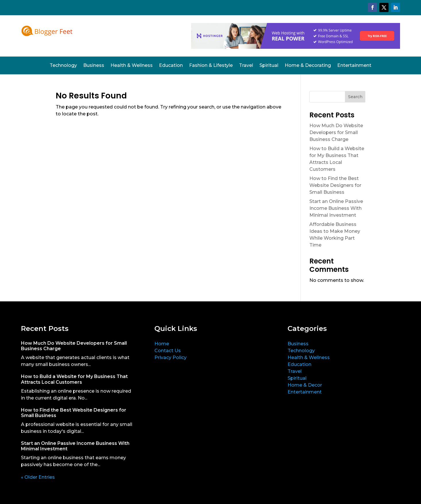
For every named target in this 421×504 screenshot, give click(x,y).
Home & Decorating (308, 66)
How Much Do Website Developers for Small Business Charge (336, 132)
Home (162, 344)
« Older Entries (38, 477)
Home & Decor (305, 385)
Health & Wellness (132, 66)
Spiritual (269, 66)
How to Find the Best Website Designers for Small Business (335, 185)
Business (94, 66)
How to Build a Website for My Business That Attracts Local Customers (74, 379)
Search (355, 97)
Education (171, 66)
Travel (246, 66)
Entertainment (354, 66)
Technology (63, 66)
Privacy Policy (170, 357)
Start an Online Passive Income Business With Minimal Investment (336, 208)
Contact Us (168, 351)
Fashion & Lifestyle (211, 66)
